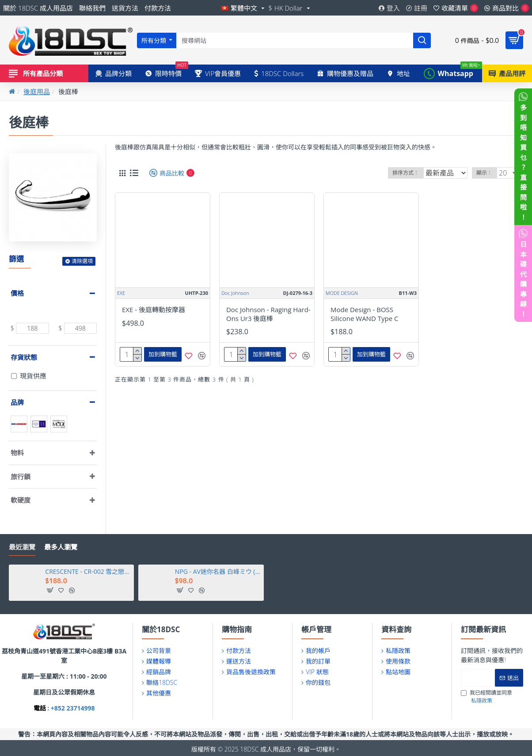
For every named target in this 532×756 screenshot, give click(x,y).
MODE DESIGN (342, 293)
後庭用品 (37, 92)
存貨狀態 (24, 357)
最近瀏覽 (22, 547)
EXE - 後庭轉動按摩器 (154, 310)
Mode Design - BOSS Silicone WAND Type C (364, 314)
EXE (121, 293)
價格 (17, 293)
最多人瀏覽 (61, 547)
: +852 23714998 (70, 708)
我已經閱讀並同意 (486, 697)
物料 (17, 453)
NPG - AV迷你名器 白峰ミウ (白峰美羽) (218, 572)
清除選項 (82, 261)
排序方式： (405, 173)
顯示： (487, 173)
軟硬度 (21, 500)
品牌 (17, 402)
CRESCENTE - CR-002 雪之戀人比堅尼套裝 (88, 572)
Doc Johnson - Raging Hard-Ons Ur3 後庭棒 (268, 314)
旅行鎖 (21, 477)
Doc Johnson (235, 293)
